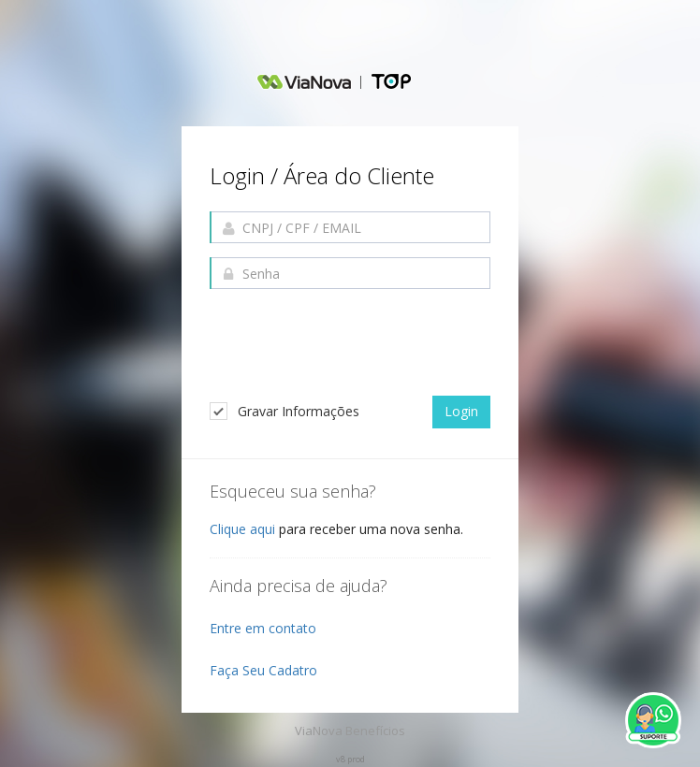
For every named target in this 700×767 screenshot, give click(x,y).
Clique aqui (242, 529)
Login (461, 411)
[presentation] (352, 344)
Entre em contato (263, 628)
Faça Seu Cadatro (263, 670)
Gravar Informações (284, 411)
